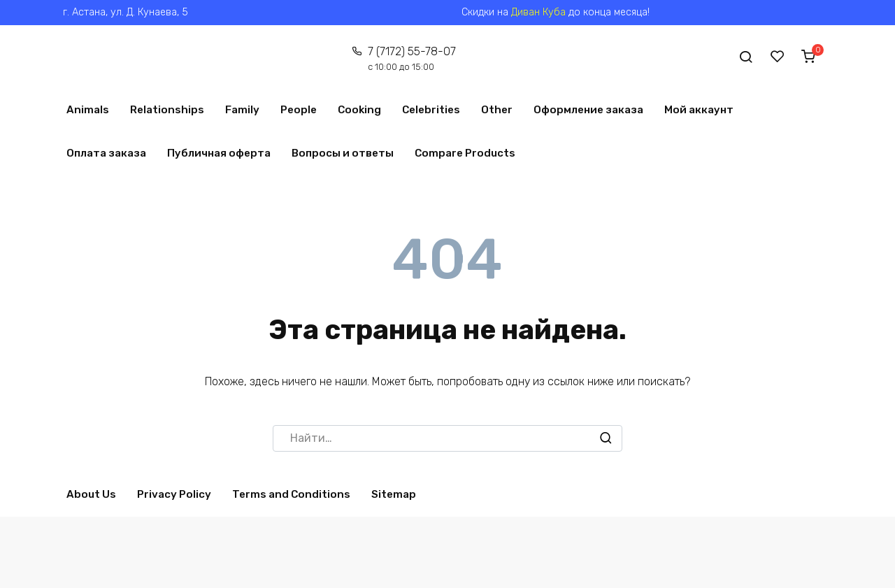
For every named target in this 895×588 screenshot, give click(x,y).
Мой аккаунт (699, 110)
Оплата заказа (106, 153)
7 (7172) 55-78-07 (411, 58)
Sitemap (394, 494)
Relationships (167, 110)
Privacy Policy (174, 494)
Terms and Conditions (291, 494)
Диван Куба (538, 12)
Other (497, 110)
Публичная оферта (219, 153)
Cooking (359, 110)
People (299, 110)
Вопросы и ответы (343, 153)
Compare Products (465, 153)
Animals (88, 110)
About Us (91, 494)
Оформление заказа (588, 110)
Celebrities (431, 110)
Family (242, 110)
